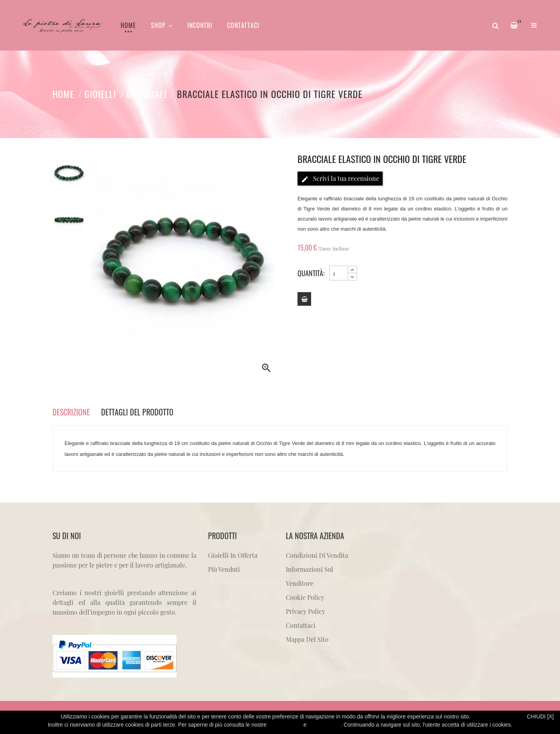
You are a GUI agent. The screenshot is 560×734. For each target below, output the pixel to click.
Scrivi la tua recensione (340, 179)
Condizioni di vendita (317, 555)
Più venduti (224, 569)
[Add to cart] (304, 299)
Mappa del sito (307, 639)
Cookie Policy (305, 597)
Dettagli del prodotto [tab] (137, 412)
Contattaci (301, 625)
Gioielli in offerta (233, 555)
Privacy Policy (305, 611)
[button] (534, 25)
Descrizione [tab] (71, 412)
